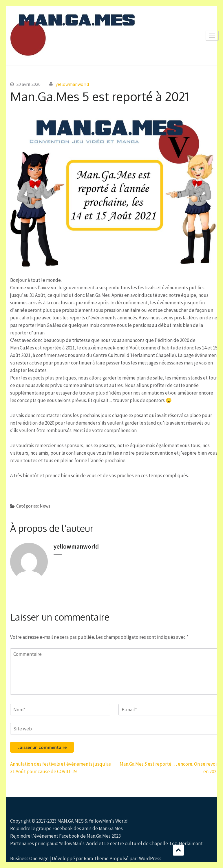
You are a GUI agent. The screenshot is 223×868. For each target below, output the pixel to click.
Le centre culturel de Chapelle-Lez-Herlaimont (153, 843)
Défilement (178, 850)
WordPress (150, 858)
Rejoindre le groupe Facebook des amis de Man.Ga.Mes (66, 828)
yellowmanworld (72, 84)
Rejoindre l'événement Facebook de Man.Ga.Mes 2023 (65, 836)
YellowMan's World (108, 821)
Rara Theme (96, 858)
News (45, 506)
